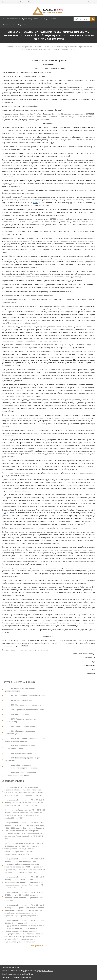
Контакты (92, 2)
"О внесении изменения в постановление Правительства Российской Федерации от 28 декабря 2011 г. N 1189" (25, 816)
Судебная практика (30, 19)
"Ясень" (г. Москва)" (24, 898)
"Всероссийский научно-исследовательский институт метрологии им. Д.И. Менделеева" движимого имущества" (25, 867)
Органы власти (9, 25)
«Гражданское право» (45, 971)
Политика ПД (26, 977)
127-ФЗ (36, 203)
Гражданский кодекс (11, 19)
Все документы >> (39, 948)
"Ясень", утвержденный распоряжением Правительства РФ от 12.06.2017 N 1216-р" (25, 884)
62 (5, 513)
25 (3, 498)
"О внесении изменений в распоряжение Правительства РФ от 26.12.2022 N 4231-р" (24, 804)
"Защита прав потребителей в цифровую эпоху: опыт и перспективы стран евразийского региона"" (24, 912)
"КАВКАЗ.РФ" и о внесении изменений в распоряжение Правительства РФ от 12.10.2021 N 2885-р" (24, 833)
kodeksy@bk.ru (27, 974)
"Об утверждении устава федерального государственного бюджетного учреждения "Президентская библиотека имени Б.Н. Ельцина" (25, 851)
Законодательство (48, 19)
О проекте (22, 25)
